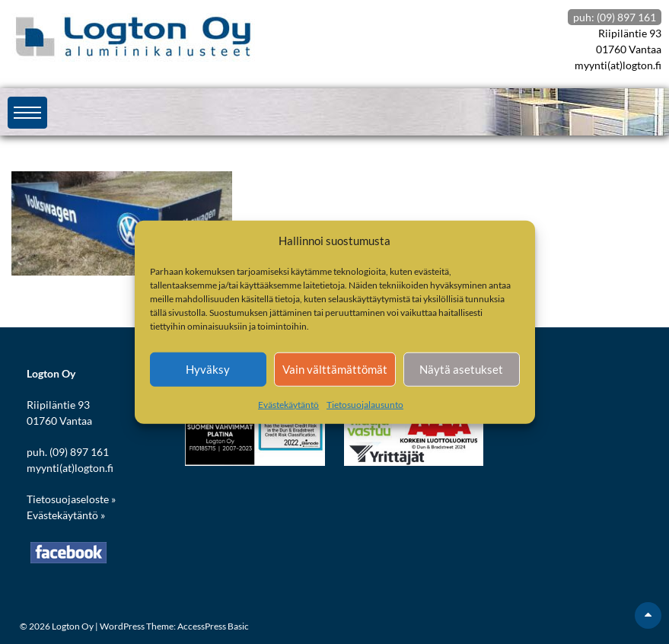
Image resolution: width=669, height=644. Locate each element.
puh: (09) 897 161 (615, 17)
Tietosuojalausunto (365, 404)
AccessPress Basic (213, 626)
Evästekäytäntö (288, 404)
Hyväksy (208, 369)
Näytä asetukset (461, 369)
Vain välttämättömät (335, 369)
